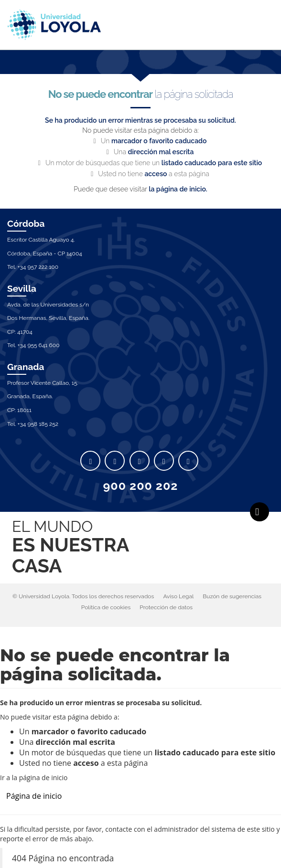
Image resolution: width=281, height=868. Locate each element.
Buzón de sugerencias (232, 596)
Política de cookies (106, 607)
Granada (26, 367)
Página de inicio (34, 796)
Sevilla (22, 288)
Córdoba (26, 223)
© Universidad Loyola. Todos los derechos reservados (83, 596)
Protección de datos (166, 607)
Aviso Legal (178, 596)
